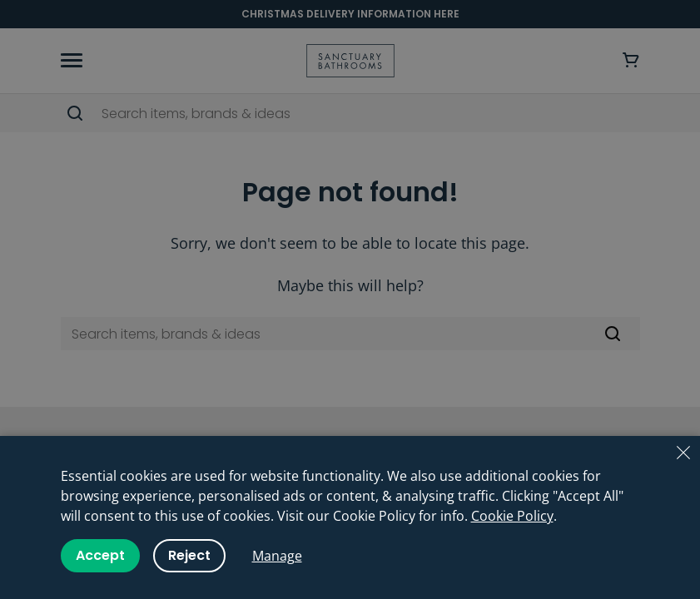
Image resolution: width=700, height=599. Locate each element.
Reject (189, 555)
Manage (277, 556)
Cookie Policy (512, 516)
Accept (100, 555)
